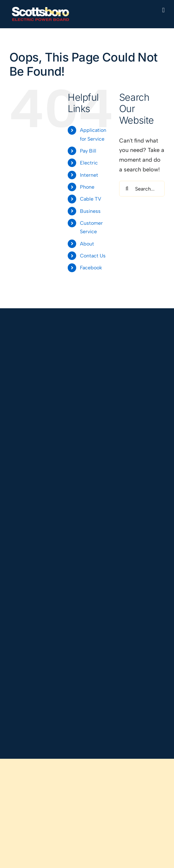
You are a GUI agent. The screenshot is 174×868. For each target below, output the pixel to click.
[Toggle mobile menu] (163, 10)
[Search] (127, 189)
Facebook (91, 268)
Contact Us (93, 256)
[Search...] (142, 189)
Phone (87, 187)
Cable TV (91, 199)
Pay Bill (88, 151)
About (87, 244)
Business (90, 211)
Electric (89, 163)
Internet (89, 175)
